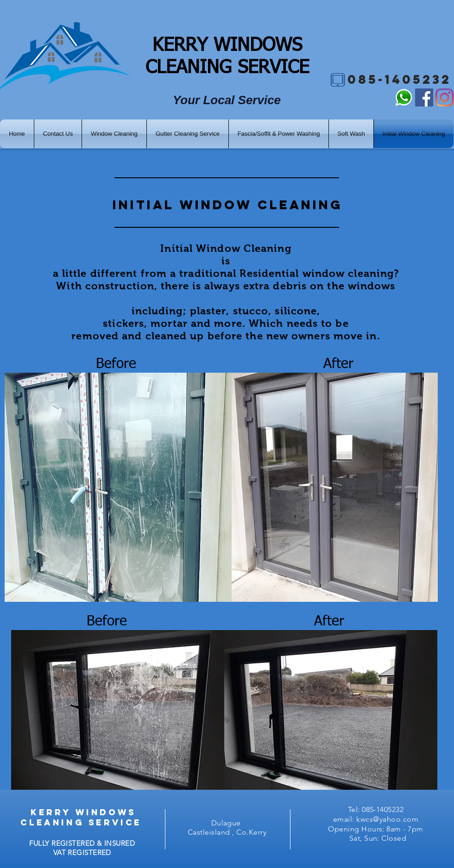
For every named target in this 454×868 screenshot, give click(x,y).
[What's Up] (404, 97)
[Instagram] (445, 97)
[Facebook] (424, 97)
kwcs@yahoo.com (387, 819)
